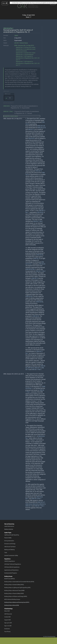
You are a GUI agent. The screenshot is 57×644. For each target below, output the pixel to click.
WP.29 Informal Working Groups (12, 599)
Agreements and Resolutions (11, 570)
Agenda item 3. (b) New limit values (26, 47)
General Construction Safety (11, 555)
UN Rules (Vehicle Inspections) (12, 567)
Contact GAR (7, 617)
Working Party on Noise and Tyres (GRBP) (14, 590)
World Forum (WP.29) (10, 579)
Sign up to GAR (8, 623)
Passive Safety (8, 538)
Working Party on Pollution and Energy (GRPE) (16, 596)
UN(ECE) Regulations (10, 561)
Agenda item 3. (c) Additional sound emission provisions (26, 50)
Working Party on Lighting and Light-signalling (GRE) (17, 588)
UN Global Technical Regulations (13, 564)
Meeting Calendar (9, 529)
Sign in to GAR (8, 626)
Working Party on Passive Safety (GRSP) (14, 593)
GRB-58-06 (7, 106)
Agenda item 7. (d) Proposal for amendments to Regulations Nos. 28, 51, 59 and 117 (28, 58)
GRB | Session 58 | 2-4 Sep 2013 (24, 45)
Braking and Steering (9, 550)
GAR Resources (8, 614)
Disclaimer (7, 629)
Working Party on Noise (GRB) (12, 605)
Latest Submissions (9, 526)
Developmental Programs (11, 573)
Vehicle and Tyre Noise (10, 547)
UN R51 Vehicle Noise (21, 43)
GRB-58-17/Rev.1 (8, 111)
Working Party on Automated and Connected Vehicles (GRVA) (19, 582)
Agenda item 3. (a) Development (25, 54)
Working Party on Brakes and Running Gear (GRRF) (17, 602)
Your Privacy (7, 632)
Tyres (6, 553)
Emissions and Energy (10, 544)
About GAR (7, 611)
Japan (16, 35)
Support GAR (8, 620)
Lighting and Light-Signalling (12, 535)
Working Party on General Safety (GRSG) (14, 585)
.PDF (10, 98)
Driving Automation (9, 541)
